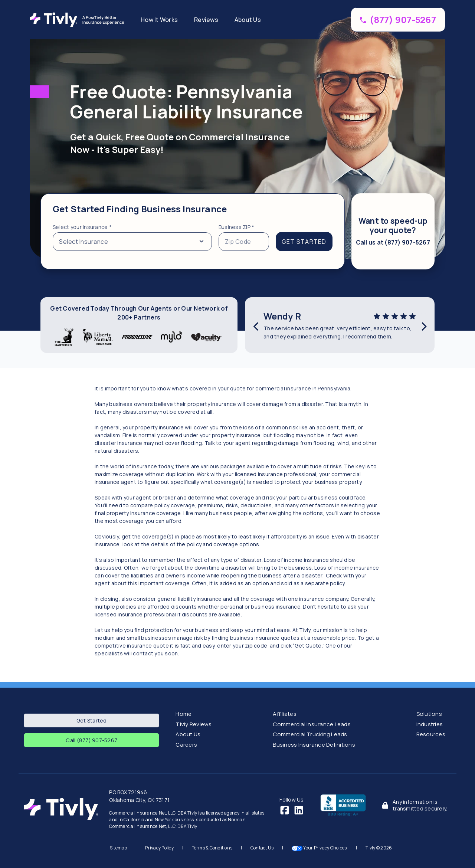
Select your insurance (82, 227)
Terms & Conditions (212, 848)
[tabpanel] (193, 231)
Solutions (429, 714)
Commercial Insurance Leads (312, 724)
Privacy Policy (159, 848)
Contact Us (262, 848)
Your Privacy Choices (320, 848)
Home (184, 714)
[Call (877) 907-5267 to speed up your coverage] (398, 20)
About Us (248, 20)
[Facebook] (285, 810)
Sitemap (119, 848)
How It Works (159, 20)
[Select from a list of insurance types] (132, 242)
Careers (186, 745)
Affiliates (285, 714)
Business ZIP (237, 227)
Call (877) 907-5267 (91, 740)
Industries (430, 724)
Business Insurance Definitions (314, 745)
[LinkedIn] (299, 810)
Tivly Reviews (194, 724)
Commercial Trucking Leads (310, 734)
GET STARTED (304, 242)
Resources (431, 734)
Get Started (92, 720)
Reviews (206, 20)
